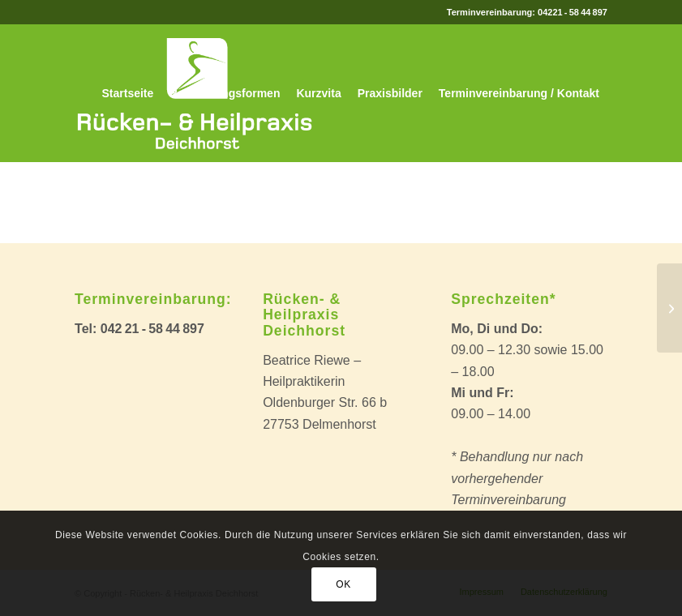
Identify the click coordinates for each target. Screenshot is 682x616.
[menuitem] (128, 93)
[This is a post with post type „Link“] (669, 308)
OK (343, 584)
